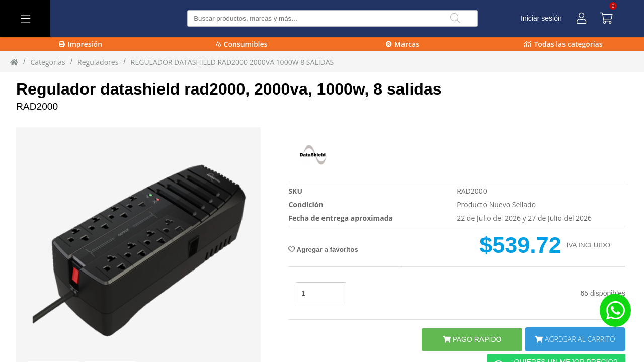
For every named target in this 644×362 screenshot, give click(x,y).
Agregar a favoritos (323, 250)
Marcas (403, 44)
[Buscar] (455, 18)
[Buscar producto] (332, 18)
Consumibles (242, 44)
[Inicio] (14, 62)
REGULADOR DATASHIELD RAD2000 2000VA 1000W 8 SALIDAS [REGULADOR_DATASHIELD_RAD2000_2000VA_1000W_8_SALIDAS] (232, 62)
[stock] (321, 293)
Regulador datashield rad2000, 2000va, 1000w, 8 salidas (229, 89)
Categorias (48, 62)
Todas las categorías (563, 44)
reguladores (98, 62)
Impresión (80, 44)
